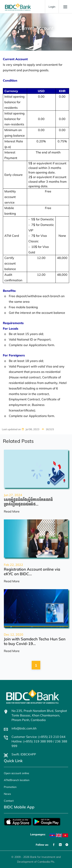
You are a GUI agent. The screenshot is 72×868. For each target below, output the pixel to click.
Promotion (10, 787)
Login (52, 7)
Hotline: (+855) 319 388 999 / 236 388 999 (39, 744)
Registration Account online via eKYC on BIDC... (32, 572)
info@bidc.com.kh (24, 728)
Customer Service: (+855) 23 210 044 (38, 737)
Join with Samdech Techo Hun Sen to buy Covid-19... (35, 641)
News (7, 794)
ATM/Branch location (17, 780)
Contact (9, 801)
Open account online (17, 773)
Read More (12, 511)
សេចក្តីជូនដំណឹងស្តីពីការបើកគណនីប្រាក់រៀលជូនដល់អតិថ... (28, 502)
